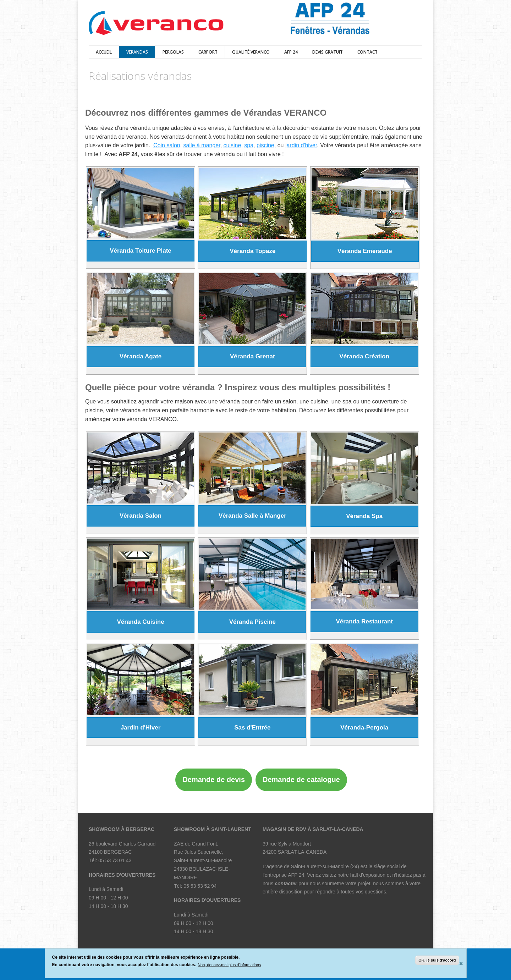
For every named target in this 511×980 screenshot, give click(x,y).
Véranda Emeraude (365, 251)
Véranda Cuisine (140, 622)
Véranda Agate (141, 356)
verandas (137, 52)
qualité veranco (251, 52)
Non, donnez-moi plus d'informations (229, 965)
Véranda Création (364, 356)
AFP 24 (291, 52)
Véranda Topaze (252, 251)
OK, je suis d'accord (437, 960)
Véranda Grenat (252, 356)
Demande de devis (214, 780)
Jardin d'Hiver (141, 728)
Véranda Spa (364, 516)
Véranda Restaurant (364, 621)
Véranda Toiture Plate (141, 251)
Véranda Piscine (252, 622)
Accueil (104, 52)
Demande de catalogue (301, 780)
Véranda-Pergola (364, 728)
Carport (208, 52)
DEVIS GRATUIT (328, 52)
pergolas (173, 52)
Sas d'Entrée (252, 728)
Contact (367, 52)
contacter (286, 883)
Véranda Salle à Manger (252, 516)
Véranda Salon (141, 516)
